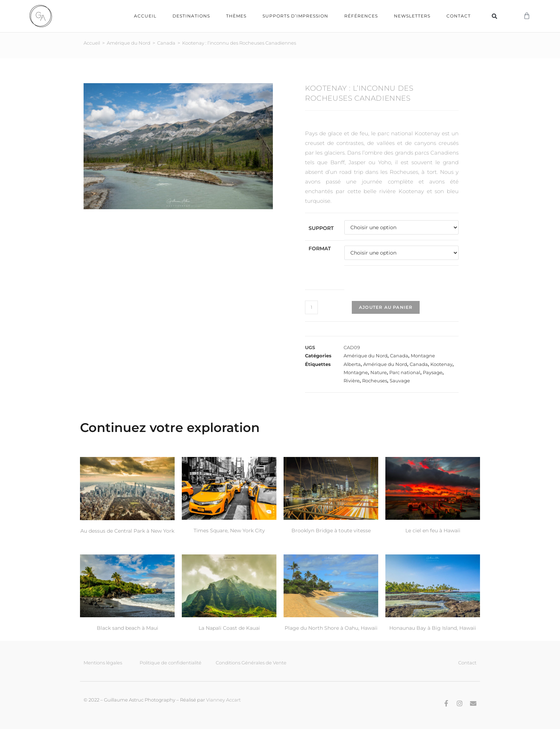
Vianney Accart (223, 699)
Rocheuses (375, 380)
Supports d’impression (295, 16)
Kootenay (441, 364)
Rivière (352, 380)
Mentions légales (103, 662)
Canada (166, 42)
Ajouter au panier (386, 307)
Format (320, 248)
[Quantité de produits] (311, 307)
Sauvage (400, 380)
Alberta (352, 364)
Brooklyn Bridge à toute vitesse (331, 530)
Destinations (191, 16)
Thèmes (236, 16)
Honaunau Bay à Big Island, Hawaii (433, 628)
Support (321, 228)
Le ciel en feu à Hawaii (433, 530)
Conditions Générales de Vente (251, 662)
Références (361, 16)
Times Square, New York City (229, 530)
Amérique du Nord (129, 42)
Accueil (145, 16)
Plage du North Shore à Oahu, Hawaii (331, 628)
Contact (459, 16)
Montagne (423, 355)
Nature (379, 372)
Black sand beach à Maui (127, 628)
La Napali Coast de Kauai (229, 628)
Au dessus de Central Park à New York (127, 531)
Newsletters (412, 16)
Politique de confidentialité (171, 662)
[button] (494, 16)
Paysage (433, 372)
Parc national (405, 372)
